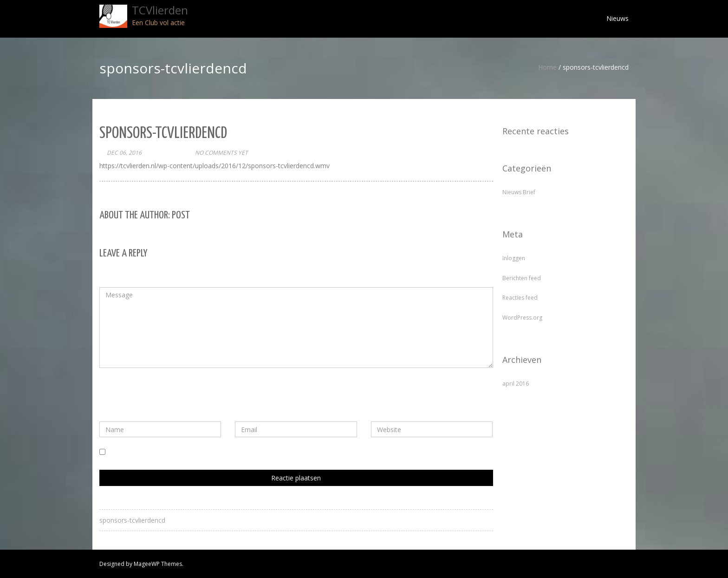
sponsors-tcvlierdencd (132, 520)
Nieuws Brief (519, 192)
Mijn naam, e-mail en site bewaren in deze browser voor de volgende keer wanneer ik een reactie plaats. (264, 452)
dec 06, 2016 (124, 153)
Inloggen (514, 258)
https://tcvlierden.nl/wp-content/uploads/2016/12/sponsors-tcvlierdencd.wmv (214, 166)
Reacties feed (520, 298)
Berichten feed (522, 278)
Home (547, 67)
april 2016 (516, 384)
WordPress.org (522, 318)
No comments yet (221, 153)
